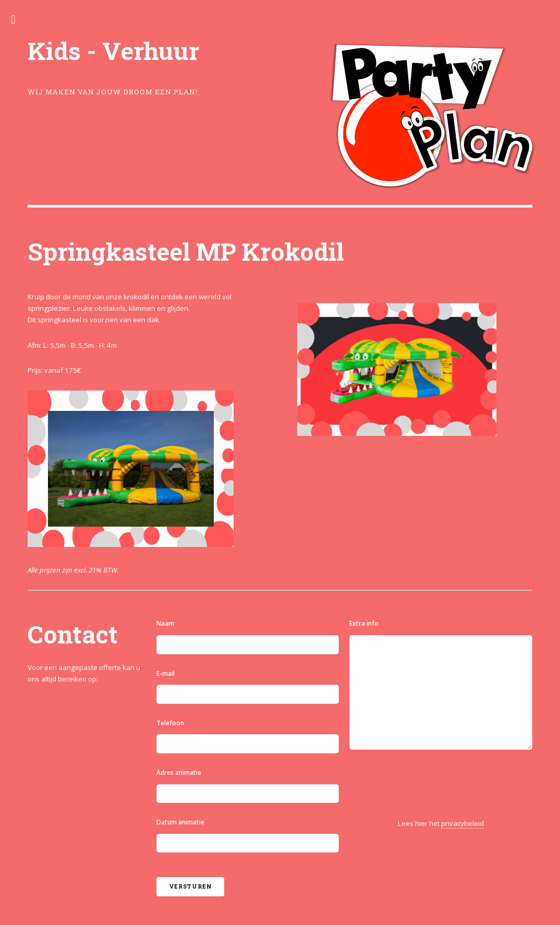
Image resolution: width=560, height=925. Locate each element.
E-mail (166, 673)
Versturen (190, 886)
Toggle (19, 20)
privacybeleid (462, 823)
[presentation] (429, 784)
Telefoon (170, 723)
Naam (165, 623)
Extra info (364, 623)
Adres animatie (179, 772)
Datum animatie (180, 822)
